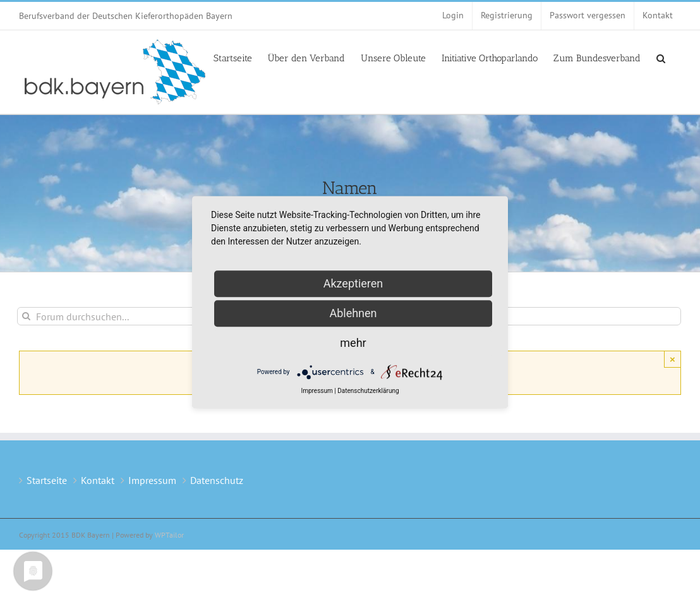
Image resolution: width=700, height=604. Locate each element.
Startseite (47, 480)
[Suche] (26, 316)
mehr (353, 343)
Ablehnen (353, 313)
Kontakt (98, 480)
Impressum (152, 480)
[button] (661, 57)
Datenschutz (217, 480)
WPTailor (169, 535)
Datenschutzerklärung (368, 391)
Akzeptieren (353, 283)
